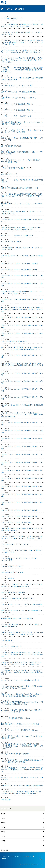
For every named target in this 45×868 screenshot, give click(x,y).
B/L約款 (17, 856)
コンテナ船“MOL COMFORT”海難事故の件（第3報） (20, 510)
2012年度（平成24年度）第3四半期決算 (15, 754)
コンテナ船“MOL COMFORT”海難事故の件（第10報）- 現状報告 (22, 455)
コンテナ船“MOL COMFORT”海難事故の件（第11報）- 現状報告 (22, 447)
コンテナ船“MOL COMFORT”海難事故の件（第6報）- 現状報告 (22, 487)
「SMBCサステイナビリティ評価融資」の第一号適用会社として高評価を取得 (22, 551)
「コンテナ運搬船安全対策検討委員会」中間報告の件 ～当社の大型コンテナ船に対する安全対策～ (22, 25)
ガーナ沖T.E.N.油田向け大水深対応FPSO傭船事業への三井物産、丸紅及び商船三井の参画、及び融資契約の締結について (22, 196)
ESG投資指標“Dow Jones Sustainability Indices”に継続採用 (22, 205)
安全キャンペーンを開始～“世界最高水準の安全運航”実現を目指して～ (22, 181)
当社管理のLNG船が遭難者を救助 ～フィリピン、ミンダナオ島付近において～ (22, 213)
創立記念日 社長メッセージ (12, 646)
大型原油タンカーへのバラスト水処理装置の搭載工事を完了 (22, 604)
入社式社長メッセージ (9, 174)
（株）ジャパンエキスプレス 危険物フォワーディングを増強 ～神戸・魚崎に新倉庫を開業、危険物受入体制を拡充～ (22, 51)
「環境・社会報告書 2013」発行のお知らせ (16, 168)
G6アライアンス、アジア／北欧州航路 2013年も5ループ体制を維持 (22, 779)
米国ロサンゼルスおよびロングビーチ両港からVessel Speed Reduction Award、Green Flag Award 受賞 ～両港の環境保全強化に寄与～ (22, 415)
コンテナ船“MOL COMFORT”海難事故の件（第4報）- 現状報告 (22, 503)
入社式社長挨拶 (7, 640)
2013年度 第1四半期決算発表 (11, 242)
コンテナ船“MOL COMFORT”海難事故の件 (16, 522)
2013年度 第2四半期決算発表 (11, 146)
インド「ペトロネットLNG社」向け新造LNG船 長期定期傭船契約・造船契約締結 (22, 79)
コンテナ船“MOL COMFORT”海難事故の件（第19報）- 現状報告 (22, 334)
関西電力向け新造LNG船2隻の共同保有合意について (20, 188)
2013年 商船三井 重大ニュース (12, 18)
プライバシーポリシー (7, 856)
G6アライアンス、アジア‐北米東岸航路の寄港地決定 (20, 680)
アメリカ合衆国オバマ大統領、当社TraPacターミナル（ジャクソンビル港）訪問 (22, 249)
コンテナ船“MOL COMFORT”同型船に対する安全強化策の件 (22, 440)
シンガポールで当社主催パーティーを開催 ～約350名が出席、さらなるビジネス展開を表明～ (22, 131)
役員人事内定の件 (12, 572)
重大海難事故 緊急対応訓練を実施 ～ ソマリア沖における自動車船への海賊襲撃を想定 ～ (22, 123)
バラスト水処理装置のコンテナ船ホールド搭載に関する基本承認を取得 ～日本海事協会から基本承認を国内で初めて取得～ (22, 770)
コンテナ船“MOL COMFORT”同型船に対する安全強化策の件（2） (22, 221)
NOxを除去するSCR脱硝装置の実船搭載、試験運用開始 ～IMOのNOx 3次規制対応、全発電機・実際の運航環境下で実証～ (22, 309)
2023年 (3, 827)
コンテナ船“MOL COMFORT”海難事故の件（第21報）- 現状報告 (22, 318)
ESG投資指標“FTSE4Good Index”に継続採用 (17, 618)
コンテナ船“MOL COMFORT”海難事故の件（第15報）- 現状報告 (22, 390)
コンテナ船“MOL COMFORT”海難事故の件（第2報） (20, 516)
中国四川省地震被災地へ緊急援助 (13, 592)
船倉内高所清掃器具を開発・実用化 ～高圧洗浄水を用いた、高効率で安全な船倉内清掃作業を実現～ (21, 229)
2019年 (3, 845)
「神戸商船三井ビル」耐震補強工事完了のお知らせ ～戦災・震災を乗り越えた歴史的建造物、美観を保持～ (21, 793)
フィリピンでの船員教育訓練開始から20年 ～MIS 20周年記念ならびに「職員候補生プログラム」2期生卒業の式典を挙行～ (22, 654)
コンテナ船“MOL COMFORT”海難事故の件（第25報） (20, 270)
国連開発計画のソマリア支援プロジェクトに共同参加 (20, 724)
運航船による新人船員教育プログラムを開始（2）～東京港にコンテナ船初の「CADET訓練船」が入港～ (22, 633)
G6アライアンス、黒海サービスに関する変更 (17, 236)
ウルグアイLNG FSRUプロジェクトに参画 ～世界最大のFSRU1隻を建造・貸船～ (21, 161)
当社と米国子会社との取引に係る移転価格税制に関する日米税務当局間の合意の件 (22, 737)
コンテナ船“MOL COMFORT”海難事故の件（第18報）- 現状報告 (22, 356)
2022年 (3, 832)
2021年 (3, 836)
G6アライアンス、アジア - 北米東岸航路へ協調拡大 (20, 730)
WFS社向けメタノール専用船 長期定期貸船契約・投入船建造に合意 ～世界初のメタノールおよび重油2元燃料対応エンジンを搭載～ (22, 60)
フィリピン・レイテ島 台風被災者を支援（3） (18, 104)
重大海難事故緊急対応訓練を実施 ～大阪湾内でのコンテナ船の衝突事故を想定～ (22, 529)
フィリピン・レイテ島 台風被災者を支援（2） (18, 110)
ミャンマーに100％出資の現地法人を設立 (16, 718)
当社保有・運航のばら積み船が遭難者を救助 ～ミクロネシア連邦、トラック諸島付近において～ (22, 293)
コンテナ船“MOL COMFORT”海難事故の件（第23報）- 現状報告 (22, 285)
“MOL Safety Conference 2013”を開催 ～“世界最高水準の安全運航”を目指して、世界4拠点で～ (22, 687)
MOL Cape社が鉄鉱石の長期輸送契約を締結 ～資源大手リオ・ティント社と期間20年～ (22, 711)
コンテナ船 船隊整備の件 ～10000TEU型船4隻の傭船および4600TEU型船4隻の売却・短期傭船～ (22, 761)
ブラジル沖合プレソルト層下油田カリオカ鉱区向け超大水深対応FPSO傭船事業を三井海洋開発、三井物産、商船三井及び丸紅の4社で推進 (22, 42)
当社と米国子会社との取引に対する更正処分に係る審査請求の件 (22, 257)
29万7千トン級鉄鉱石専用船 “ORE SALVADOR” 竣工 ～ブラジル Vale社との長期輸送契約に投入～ (22, 703)
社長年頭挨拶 (6, 800)
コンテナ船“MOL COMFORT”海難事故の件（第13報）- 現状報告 (22, 424)
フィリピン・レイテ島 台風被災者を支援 (16, 116)
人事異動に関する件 (12, 566)
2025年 (3, 818)
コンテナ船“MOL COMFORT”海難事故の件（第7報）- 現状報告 (22, 479)
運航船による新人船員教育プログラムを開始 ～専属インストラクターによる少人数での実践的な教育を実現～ (22, 695)
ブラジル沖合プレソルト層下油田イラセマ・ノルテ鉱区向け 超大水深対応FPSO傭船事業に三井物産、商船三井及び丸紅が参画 (22, 672)
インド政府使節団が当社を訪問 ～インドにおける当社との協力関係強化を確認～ (22, 625)
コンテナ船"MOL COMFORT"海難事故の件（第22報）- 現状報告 (22, 300)
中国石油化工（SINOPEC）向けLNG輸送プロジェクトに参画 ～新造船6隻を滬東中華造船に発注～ (22, 585)
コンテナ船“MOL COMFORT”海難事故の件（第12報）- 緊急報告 (22, 432)
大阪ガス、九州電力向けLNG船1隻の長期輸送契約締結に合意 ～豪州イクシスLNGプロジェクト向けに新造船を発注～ (22, 537)
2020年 (3, 841)
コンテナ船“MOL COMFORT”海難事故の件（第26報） (20, 264)
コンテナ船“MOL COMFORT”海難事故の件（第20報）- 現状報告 (22, 326)
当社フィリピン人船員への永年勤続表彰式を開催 (19, 92)
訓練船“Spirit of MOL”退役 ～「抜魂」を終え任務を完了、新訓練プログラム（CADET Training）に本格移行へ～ (22, 663)
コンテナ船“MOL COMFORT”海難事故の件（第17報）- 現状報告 (22, 374)
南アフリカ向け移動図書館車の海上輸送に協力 (18, 598)
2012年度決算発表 (8, 578)
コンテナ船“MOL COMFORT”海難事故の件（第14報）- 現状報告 (22, 398)
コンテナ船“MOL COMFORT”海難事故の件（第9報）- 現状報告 (22, 463)
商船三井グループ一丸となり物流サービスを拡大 (19, 98)
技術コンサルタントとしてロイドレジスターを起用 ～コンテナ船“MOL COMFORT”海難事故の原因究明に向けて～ (22, 348)
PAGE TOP (41, 859)
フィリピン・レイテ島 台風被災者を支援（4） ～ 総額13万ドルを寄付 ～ (22, 33)
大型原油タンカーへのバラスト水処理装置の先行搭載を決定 (22, 786)
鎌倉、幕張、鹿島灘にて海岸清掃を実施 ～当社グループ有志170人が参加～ (22, 153)
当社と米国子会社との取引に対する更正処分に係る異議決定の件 (22, 406)
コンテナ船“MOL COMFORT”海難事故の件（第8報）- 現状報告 (22, 471)
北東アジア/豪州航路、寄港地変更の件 (15, 341)
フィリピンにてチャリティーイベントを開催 (17, 86)
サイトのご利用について (27, 856)
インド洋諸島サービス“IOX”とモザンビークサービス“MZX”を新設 (19, 559)
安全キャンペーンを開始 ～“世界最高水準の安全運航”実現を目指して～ (22, 611)
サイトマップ (5, 859)
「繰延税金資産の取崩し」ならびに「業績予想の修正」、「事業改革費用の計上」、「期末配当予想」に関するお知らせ (22, 746)
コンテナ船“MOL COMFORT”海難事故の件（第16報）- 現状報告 (22, 382)
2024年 (3, 823)
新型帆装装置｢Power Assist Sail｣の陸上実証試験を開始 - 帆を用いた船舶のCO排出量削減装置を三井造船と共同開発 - (22, 365)
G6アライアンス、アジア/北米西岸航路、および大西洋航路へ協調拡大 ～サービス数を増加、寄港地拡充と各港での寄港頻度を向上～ (22, 70)
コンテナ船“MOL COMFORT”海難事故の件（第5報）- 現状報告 (22, 495)
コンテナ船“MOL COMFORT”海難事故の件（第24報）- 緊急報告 (22, 277)
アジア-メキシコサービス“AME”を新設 (15, 544)
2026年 (3, 814)
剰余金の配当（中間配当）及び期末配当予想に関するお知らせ (22, 139)
